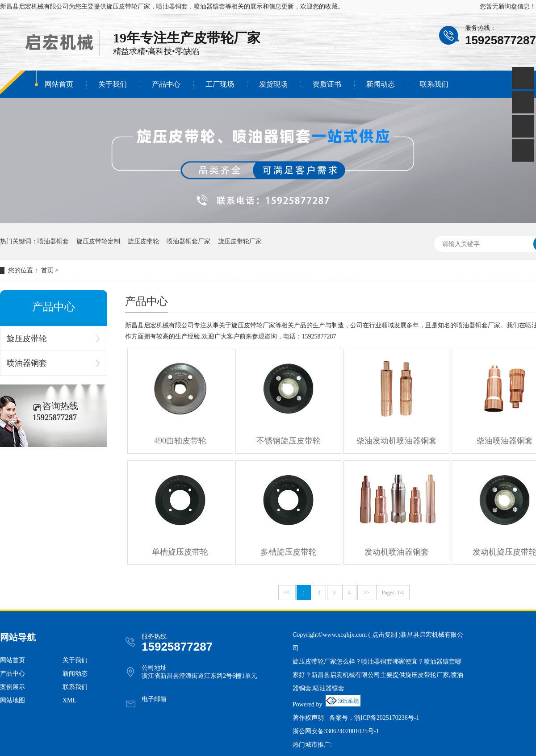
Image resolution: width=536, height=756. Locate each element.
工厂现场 (220, 84)
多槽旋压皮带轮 (289, 552)
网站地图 (13, 700)
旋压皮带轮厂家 (128, 6)
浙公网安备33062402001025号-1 (336, 731)
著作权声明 (308, 718)
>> (366, 593)
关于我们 (113, 84)
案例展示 (13, 687)
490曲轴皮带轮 (180, 441)
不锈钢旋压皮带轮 (289, 441)
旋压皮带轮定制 (98, 241)
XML (69, 700)
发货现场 (273, 84)
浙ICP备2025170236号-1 (387, 718)
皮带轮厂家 (227, 38)
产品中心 (166, 84)
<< (287, 593)
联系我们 (434, 84)
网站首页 (59, 84)
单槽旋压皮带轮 (180, 552)
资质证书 (327, 84)
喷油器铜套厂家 (188, 241)
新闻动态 (381, 84)
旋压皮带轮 (143, 241)
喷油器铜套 (53, 241)
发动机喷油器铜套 (397, 552)
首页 (47, 270)
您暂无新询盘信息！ (508, 6)
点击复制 (385, 635)
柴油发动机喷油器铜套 (397, 441)
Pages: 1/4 (393, 593)
